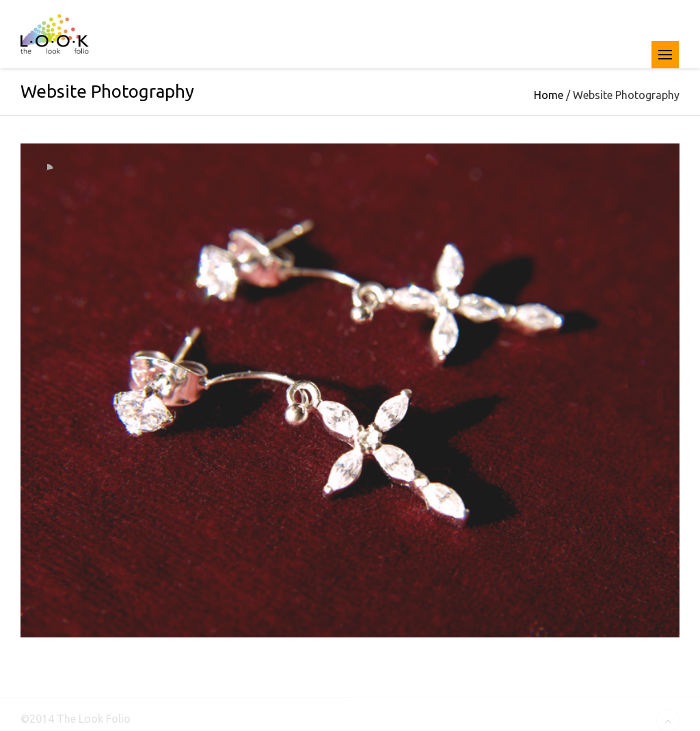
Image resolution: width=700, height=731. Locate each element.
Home (549, 96)
